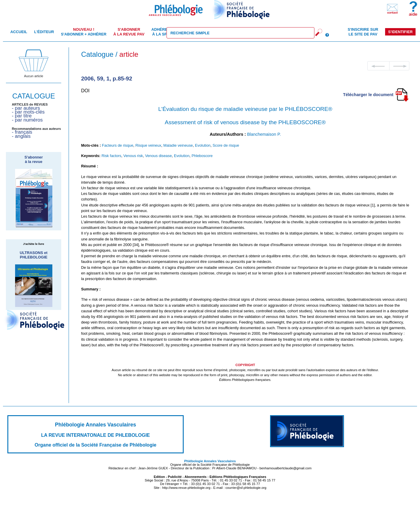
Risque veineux (148, 145)
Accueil (19, 32)
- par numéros (27, 120)
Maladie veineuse (178, 145)
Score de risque (226, 145)
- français (22, 132)
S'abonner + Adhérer (84, 32)
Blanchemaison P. (264, 134)
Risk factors (111, 156)
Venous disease (158, 156)
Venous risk (133, 156)
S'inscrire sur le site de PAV (363, 32)
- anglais (21, 136)
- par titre (22, 116)
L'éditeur (44, 32)
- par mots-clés (28, 112)
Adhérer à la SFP (161, 32)
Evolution (203, 145)
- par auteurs (26, 108)
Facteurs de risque (118, 145)
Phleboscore (202, 156)
